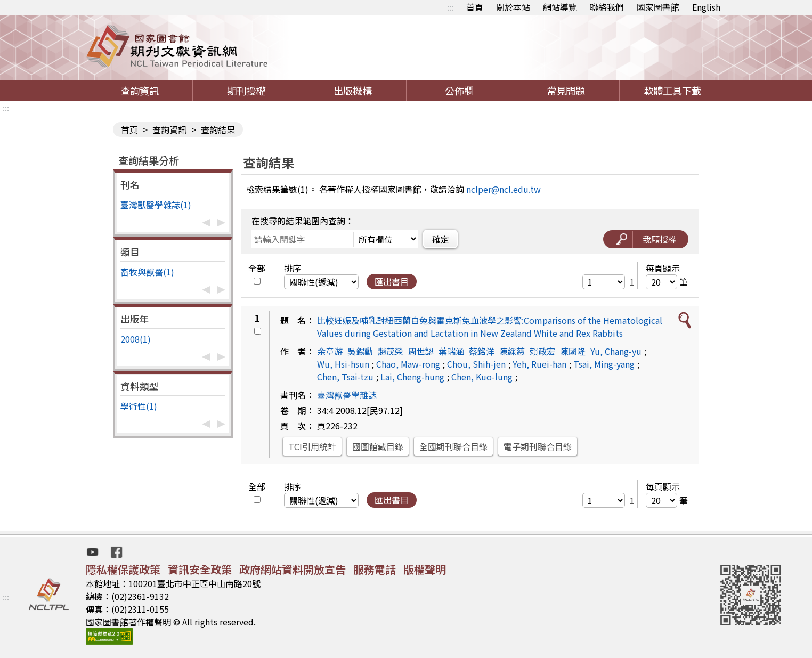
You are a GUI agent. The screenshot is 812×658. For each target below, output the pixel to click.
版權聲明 (425, 569)
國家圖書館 (658, 7)
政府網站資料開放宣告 (293, 569)
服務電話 (375, 569)
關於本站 (513, 7)
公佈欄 (459, 91)
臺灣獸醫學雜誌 (347, 395)
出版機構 (353, 91)
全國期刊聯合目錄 (453, 446)
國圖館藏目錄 (378, 446)
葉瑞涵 (451, 351)
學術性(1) (139, 406)
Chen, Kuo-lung (482, 377)
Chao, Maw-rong (408, 364)
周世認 (421, 351)
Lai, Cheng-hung (412, 377)
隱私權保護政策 (123, 569)
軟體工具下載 (672, 91)
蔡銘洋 (482, 351)
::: (450, 7)
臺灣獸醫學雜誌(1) (156, 205)
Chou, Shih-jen (476, 364)
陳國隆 (573, 351)
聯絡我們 (607, 7)
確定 (441, 239)
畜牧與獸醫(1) (147, 272)
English (706, 7)
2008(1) (136, 339)
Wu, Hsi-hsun (343, 364)
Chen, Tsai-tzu (345, 377)
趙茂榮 (391, 351)
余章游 (330, 351)
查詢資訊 (140, 91)
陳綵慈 (512, 351)
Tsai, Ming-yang (604, 364)
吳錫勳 (360, 351)
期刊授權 (246, 91)
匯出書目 (392, 281)
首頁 (475, 7)
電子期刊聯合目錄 (538, 446)
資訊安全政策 (200, 569)
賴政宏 (542, 351)
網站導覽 (560, 7)
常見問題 (566, 91)
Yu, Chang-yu (616, 351)
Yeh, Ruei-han (539, 364)
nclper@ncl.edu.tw (504, 189)
